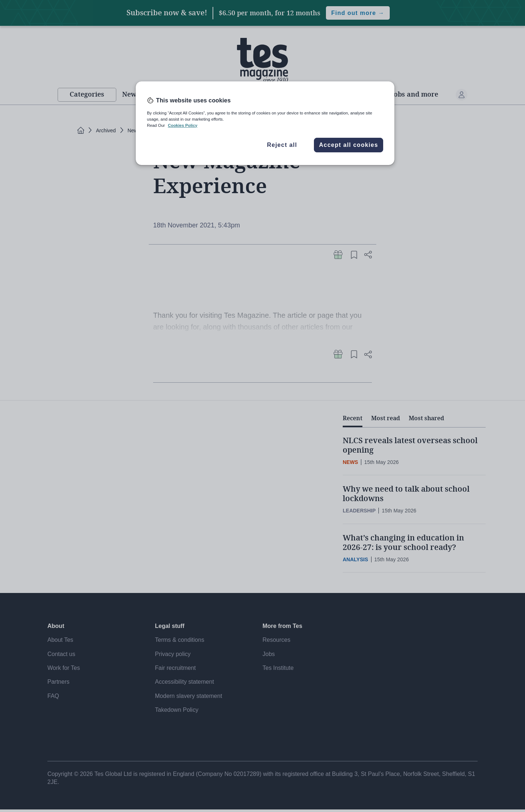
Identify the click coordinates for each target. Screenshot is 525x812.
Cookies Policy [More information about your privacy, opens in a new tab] (182, 125)
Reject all (282, 145)
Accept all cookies (349, 145)
